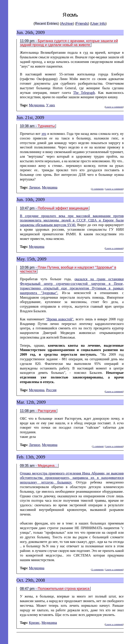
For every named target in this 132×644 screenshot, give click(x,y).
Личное (34, 187)
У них (51, 105)
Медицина (37, 105)
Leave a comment (114, 107)
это (44, 134)
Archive (67, 24)
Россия (51, 390)
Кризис (34, 623)
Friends (82, 24)
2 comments (98, 189)
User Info (98, 24)
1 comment (98, 446)
